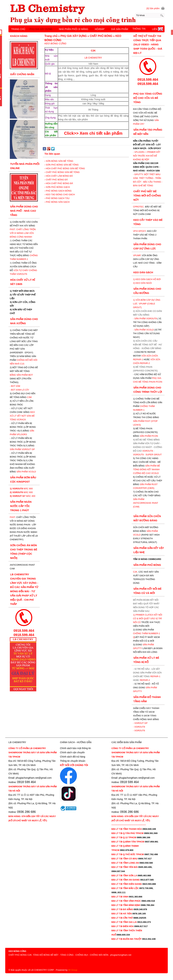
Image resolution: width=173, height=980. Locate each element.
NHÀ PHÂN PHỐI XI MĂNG (73, 29)
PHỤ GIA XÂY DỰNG (41, 29)
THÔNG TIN (139, 29)
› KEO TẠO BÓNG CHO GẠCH (60, 194)
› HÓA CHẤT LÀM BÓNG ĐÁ (59, 176)
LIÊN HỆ (157, 29)
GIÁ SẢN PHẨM (120, 29)
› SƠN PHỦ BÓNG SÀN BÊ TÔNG (61, 165)
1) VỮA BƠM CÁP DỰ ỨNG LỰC (147, 304)
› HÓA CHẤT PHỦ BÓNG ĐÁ (59, 183)
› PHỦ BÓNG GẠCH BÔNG (58, 191)
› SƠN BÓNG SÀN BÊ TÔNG (59, 161)
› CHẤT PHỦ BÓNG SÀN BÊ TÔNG (62, 172)
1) (134, 615)
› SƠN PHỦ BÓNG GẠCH (57, 187)
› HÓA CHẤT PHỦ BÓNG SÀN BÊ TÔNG (65, 168)
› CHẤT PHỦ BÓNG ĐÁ (56, 180)
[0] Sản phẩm (153, 8)
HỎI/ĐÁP (100, 29)
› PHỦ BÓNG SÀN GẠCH (57, 202)
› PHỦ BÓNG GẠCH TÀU (57, 198)
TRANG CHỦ (18, 29)
